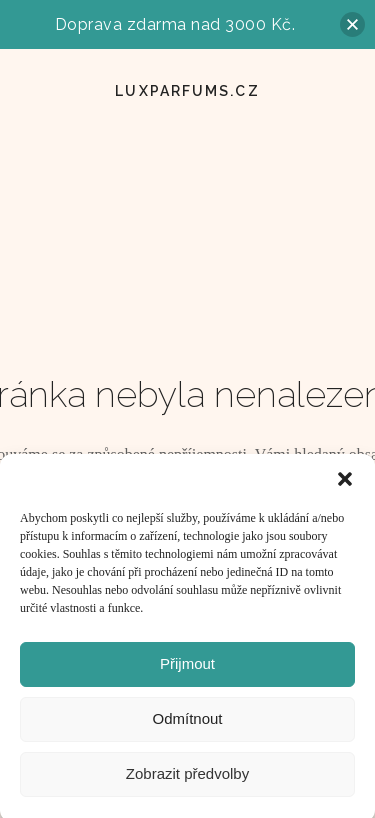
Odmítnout (187, 724)
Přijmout (187, 669)
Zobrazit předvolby (187, 779)
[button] (345, 485)
